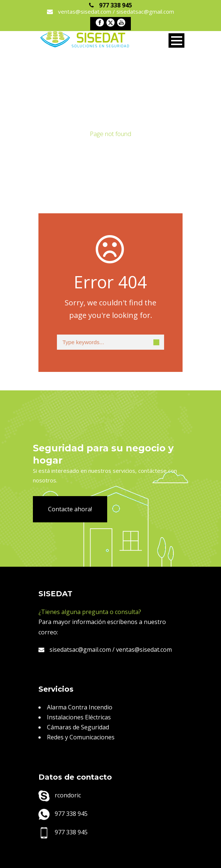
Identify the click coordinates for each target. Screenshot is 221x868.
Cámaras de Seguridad (78, 727)
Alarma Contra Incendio (80, 707)
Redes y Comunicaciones (81, 737)
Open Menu (176, 40)
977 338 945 (63, 814)
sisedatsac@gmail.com (75, 650)
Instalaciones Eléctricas (79, 717)
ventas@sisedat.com (144, 650)
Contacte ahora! (70, 509)
